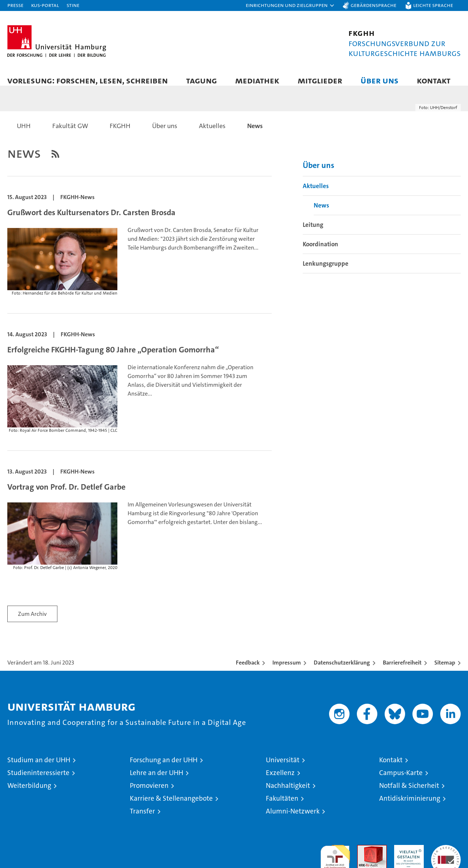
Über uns (380, 80)
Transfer (142, 818)
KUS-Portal (45, 5)
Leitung (313, 232)
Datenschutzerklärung (342, 670)
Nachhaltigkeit (288, 793)
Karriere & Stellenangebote (171, 806)
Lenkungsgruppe (326, 271)
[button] (290, 5)
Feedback (248, 670)
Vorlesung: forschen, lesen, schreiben (88, 80)
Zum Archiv (32, 621)
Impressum (287, 670)
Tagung (201, 80)
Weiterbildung (29, 793)
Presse (15, 5)
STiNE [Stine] (73, 5)
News (321, 213)
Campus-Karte (401, 780)
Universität (283, 767)
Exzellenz (280, 780)
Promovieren (149, 793)
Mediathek (257, 80)
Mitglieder (320, 80)
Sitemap (445, 670)
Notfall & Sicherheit (409, 793)
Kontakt (434, 80)
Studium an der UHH (39, 767)
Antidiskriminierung (410, 806)
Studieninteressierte (38, 780)
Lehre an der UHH (156, 780)
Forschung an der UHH (164, 767)
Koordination (320, 251)
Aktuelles (316, 193)
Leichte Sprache (433, 5)
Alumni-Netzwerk (293, 818)
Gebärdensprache (373, 5)
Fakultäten (282, 806)
